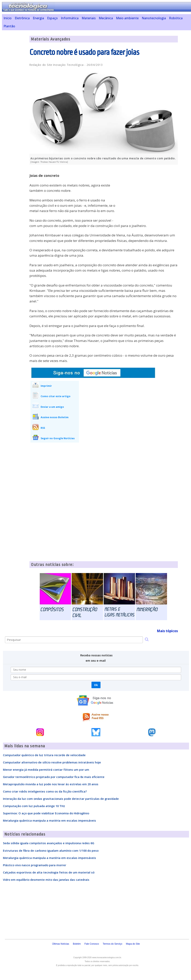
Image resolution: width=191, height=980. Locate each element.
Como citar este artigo (56, 396)
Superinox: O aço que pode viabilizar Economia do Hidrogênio (46, 813)
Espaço (52, 18)
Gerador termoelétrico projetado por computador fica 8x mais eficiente (54, 777)
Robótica (176, 18)
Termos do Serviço (112, 944)
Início (8, 18)
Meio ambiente (127, 18)
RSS (43, 428)
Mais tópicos (167, 631)
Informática (70, 18)
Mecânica (106, 18)
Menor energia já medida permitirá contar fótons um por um (46, 770)
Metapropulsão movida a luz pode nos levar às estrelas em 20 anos (51, 784)
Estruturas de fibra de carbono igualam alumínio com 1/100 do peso (51, 850)
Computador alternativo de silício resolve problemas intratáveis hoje (52, 762)
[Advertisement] (148, 195)
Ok (96, 685)
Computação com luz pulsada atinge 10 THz (34, 806)
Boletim (77, 944)
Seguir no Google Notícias (58, 438)
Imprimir (46, 386)
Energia (38, 18)
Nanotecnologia (154, 18)
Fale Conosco (92, 944)
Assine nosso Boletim (55, 417)
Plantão (9, 26)
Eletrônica (22, 18)
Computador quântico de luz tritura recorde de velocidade (44, 755)
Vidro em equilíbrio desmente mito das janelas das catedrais (46, 880)
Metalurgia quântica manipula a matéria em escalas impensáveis (49, 820)
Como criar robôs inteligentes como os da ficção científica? (45, 791)
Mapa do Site (133, 944)
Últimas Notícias (61, 944)
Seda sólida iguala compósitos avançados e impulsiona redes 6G (49, 843)
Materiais (89, 18)
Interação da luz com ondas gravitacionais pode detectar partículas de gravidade (61, 799)
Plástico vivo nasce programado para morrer (35, 865)
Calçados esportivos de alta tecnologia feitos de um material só (49, 872)
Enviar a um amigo (52, 407)
